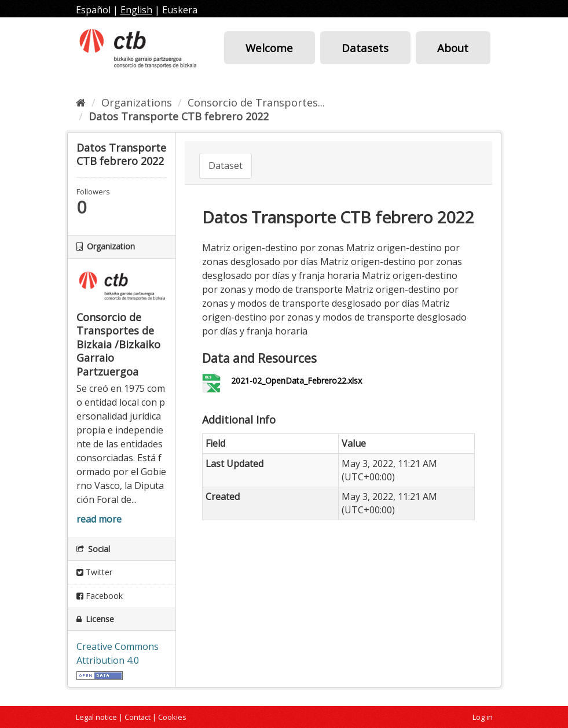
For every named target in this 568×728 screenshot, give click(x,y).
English (136, 10)
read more (99, 519)
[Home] (81, 102)
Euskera (180, 10)
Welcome (269, 48)
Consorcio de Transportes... (256, 102)
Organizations (137, 102)
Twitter (94, 572)
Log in (483, 717)
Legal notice (96, 717)
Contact (138, 717)
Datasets (365, 48)
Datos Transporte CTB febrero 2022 (179, 116)
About (453, 48)
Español (93, 10)
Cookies (172, 717)
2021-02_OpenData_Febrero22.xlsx (296, 380)
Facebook (100, 596)
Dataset (226, 166)
